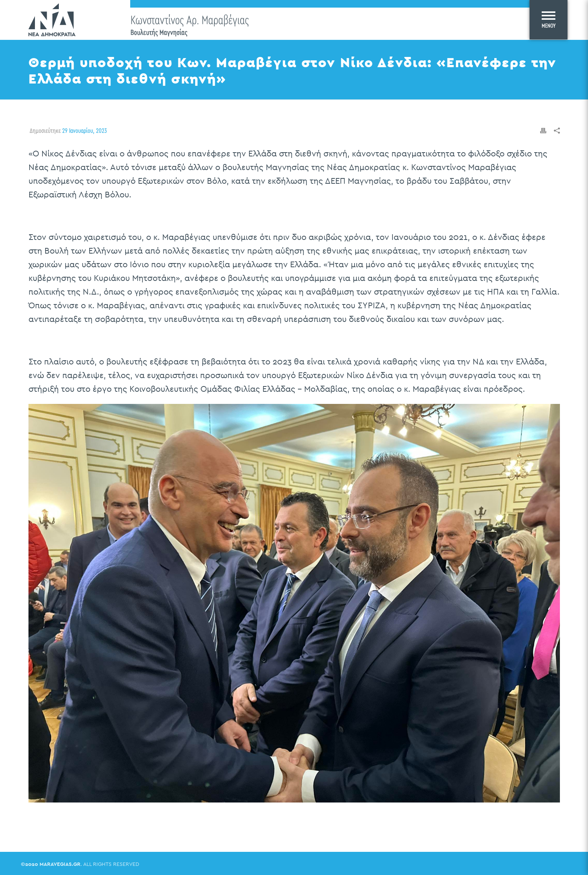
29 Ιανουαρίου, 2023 (84, 131)
